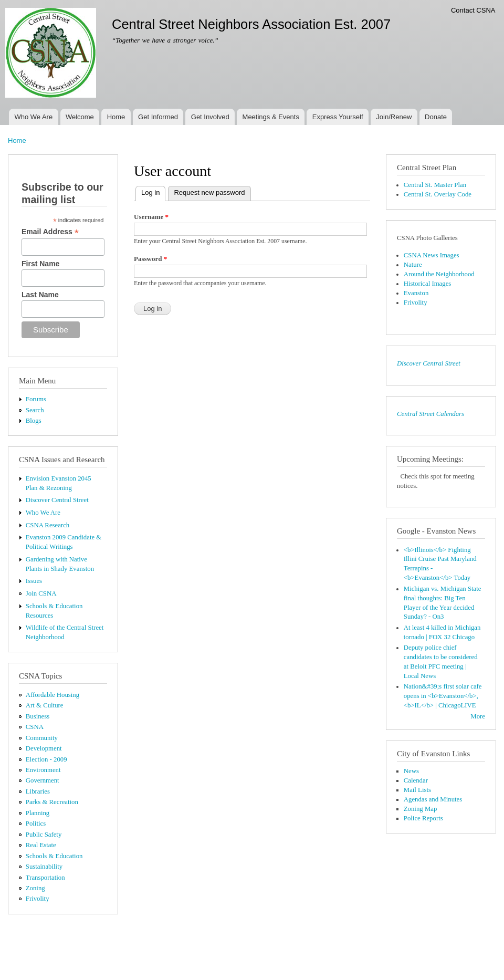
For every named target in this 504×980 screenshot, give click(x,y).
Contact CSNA (473, 10)
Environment (43, 770)
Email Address (50, 232)
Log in (153, 191)
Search (35, 410)
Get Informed (158, 117)
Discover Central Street (57, 500)
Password (150, 259)
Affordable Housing (52, 695)
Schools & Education (54, 856)
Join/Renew (394, 117)
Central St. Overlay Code (438, 194)
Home (116, 117)
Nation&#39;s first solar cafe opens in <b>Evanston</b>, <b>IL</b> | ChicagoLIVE (443, 696)
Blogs (34, 421)
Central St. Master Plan (435, 185)
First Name (40, 264)
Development (44, 748)
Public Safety (44, 835)
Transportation (45, 878)
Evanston (416, 293)
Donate (436, 117)
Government (43, 780)
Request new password (209, 192)
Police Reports (423, 818)
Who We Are (33, 117)
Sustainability (44, 867)
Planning (38, 813)
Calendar (416, 780)
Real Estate (41, 845)
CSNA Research (48, 525)
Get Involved (210, 117)
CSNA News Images (432, 255)
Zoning (35, 888)
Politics (36, 823)
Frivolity (38, 899)
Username (151, 217)
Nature (413, 265)
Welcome (80, 117)
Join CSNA (41, 593)
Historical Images (428, 284)
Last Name (40, 295)
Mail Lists (417, 790)
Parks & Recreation (52, 802)
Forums (36, 399)
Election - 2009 (46, 759)
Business (38, 716)
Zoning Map (421, 809)
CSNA (35, 727)
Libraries (38, 791)
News (411, 771)
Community (42, 738)
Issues (34, 581)
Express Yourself (338, 117)
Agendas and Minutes (433, 799)
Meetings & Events (271, 117)
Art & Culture (45, 705)
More (478, 716)
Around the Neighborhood (439, 274)
